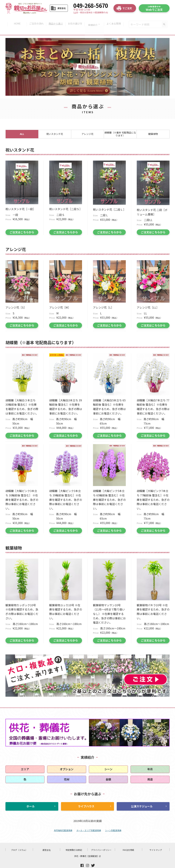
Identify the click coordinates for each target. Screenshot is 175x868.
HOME (16, 20)
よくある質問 (115, 20)
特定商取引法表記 (74, 841)
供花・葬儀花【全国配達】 (87, 847)
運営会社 (46, 841)
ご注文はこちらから (22, 224)
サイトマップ (156, 841)
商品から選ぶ (55, 20)
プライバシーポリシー (101, 841)
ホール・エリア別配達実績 (89, 822)
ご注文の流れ (35, 20)
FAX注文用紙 (128, 841)
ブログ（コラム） (19, 841)
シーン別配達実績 (113, 822)
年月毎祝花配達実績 (63, 822)
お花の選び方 (75, 20)
